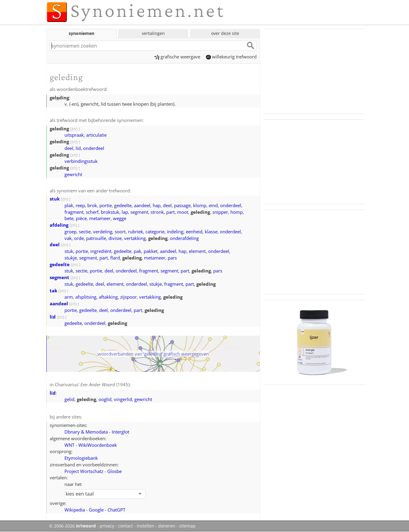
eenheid (194, 232)
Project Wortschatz (84, 471)
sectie (85, 232)
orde (79, 238)
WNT (69, 445)
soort (120, 232)
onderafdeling (184, 238)
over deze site (225, 33)
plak (69, 205)
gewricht (73, 174)
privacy (107, 526)
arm (69, 297)
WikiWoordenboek (98, 445)
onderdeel (94, 148)
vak (68, 238)
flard (115, 258)
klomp (200, 205)
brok (92, 205)
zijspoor (128, 297)
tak (53, 291)
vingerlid (123, 399)
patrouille (96, 238)
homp (237, 212)
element (197, 251)
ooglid (105, 399)
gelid (69, 399)
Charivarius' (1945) (92, 384)
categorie (155, 232)
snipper (220, 212)
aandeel (142, 205)
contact (125, 526)
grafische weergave (177, 57)
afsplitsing (86, 297)
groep (70, 232)
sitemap (187, 526)
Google (96, 510)
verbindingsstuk (81, 161)
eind (213, 205)
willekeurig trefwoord (231, 57)
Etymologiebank (81, 458)
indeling (175, 232)
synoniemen (81, 33)
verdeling (103, 232)
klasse (211, 232)
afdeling (59, 225)
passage (182, 205)
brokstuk (110, 212)
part (170, 212)
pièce (81, 218)
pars (172, 258)
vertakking (135, 238)
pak (137, 251)
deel (69, 148)
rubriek (136, 232)
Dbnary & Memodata (86, 432)
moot (183, 212)
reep (80, 205)
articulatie (96, 135)
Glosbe (114, 471)
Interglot (120, 432)
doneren (167, 526)
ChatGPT (116, 510)
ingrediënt (101, 251)
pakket (151, 251)
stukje (71, 258)
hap (157, 205)
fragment (74, 212)
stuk (55, 199)
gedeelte (123, 205)
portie (106, 205)
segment (139, 212)
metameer (100, 218)
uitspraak (74, 135)
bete (69, 218)
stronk (157, 212)
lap (125, 212)
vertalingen (153, 33)
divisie (115, 238)
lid (78, 148)
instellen (145, 526)
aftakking (108, 297)
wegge (120, 218)
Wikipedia (75, 510)
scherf (92, 212)
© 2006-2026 (72, 526)
